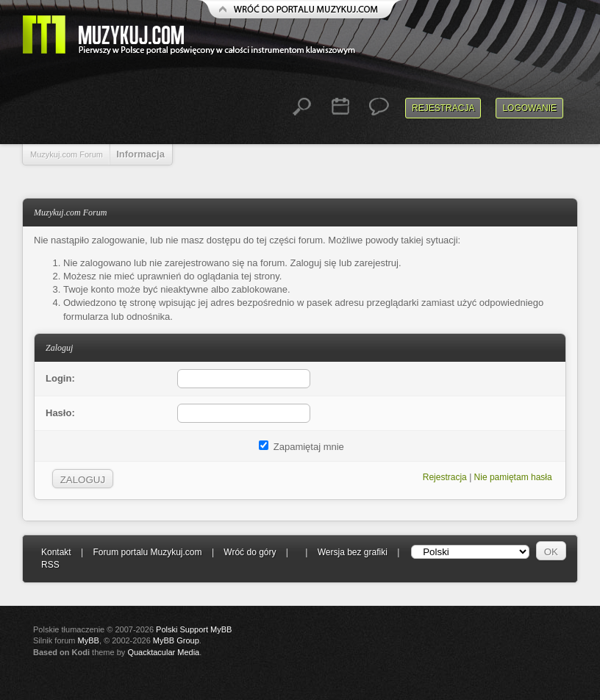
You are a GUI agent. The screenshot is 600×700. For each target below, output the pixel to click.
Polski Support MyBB (194, 629)
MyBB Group (176, 640)
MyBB (89, 640)
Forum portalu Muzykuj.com (148, 552)
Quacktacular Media (163, 652)
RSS (50, 565)
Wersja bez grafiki (353, 552)
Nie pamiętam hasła (513, 477)
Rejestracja (443, 108)
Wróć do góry (250, 552)
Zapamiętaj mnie (301, 447)
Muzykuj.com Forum (67, 154)
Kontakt (56, 552)
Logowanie (529, 108)
